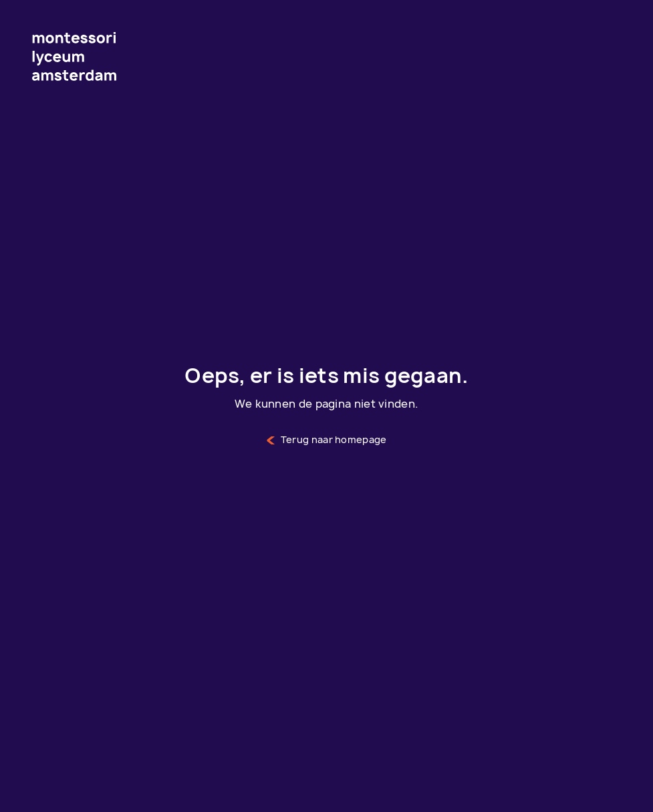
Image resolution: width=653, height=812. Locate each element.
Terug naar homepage (327, 440)
